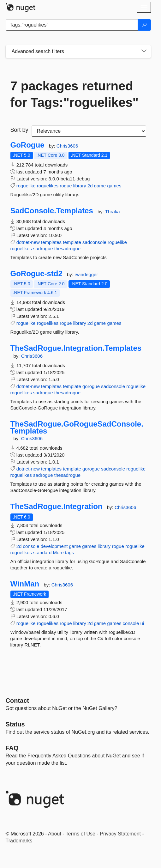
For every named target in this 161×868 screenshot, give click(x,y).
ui (142, 623)
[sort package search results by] (89, 131)
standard (42, 552)
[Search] (144, 25)
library (80, 186)
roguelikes (48, 186)
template (72, 242)
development (54, 546)
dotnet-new (28, 242)
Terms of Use (80, 834)
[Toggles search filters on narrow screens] (144, 52)
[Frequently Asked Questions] (12, 748)
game (100, 186)
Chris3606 (67, 146)
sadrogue (43, 249)
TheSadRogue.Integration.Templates (76, 348)
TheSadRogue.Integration (57, 507)
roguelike (26, 186)
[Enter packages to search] (72, 25)
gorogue (91, 386)
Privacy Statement (120, 834)
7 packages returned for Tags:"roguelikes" (75, 94)
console (31, 546)
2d (90, 186)
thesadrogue (67, 249)
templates (51, 242)
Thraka (113, 212)
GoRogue (27, 145)
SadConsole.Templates (52, 211)
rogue (66, 186)
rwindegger (86, 274)
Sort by (19, 130)
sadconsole (94, 242)
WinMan (25, 584)
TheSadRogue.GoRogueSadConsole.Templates (77, 427)
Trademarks (19, 841)
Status (15, 724)
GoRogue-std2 (36, 274)
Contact (17, 701)
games (114, 186)
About (55, 834)
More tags (64, 552)
